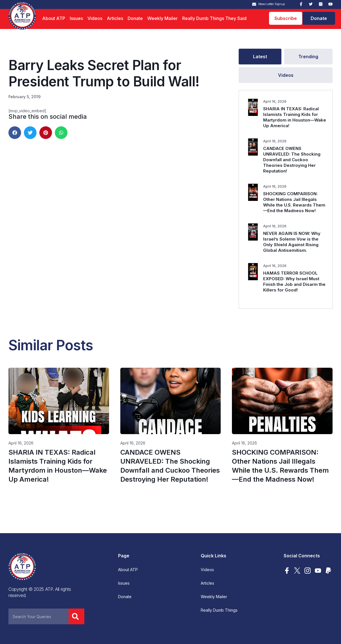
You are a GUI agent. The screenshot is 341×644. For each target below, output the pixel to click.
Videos (95, 18)
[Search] (76, 616)
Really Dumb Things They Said (214, 18)
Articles (115, 18)
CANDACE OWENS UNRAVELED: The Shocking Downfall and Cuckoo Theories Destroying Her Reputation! (292, 160)
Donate (135, 18)
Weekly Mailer (162, 18)
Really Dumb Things (219, 610)
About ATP (54, 18)
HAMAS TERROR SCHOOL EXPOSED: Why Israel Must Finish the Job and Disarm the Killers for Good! (294, 281)
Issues (76, 18)
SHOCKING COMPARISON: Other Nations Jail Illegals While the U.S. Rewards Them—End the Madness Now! (294, 202)
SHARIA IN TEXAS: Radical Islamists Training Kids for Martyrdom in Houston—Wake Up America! (295, 117)
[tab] (260, 57)
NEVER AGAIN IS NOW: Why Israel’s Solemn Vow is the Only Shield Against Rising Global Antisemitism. (292, 242)
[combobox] (39, 616)
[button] (15, 133)
